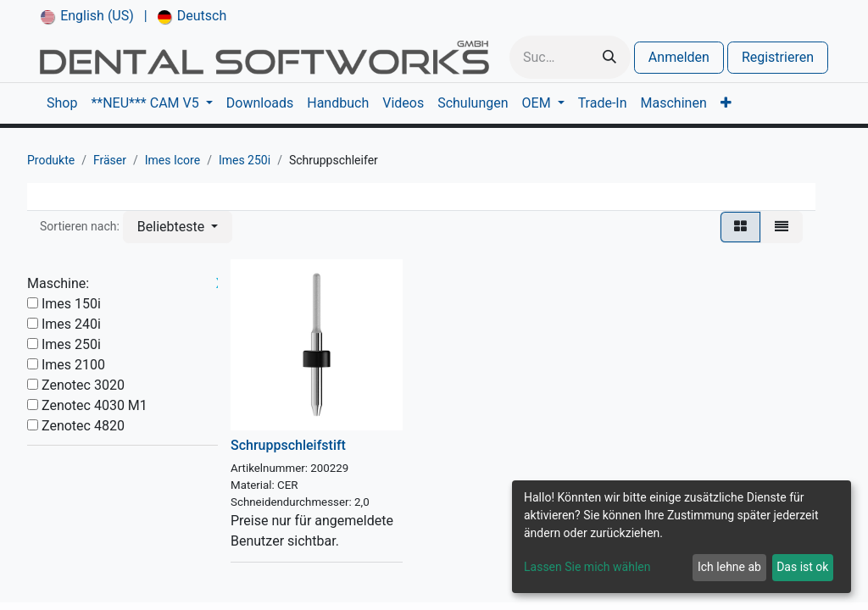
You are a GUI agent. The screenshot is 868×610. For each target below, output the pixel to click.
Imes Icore (172, 160)
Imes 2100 (73, 365)
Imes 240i (71, 324)
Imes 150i (71, 304)
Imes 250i (245, 160)
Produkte (51, 160)
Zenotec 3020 (83, 385)
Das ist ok (802, 567)
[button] (178, 227)
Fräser (110, 160)
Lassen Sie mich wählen (587, 567)
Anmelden (679, 57)
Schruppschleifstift (288, 445)
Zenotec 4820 (83, 426)
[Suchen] (609, 57)
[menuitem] (87, 16)
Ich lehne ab (729, 567)
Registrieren (778, 57)
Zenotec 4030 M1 (95, 405)
